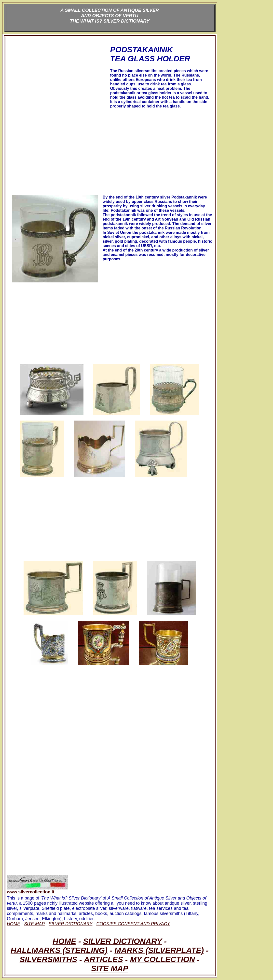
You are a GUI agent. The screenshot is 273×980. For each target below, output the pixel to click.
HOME (64, 941)
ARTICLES (103, 959)
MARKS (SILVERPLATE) (159, 950)
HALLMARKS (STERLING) (59, 950)
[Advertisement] (58, 82)
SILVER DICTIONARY (123, 941)
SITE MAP (110, 968)
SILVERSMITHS (48, 959)
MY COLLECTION (162, 959)
